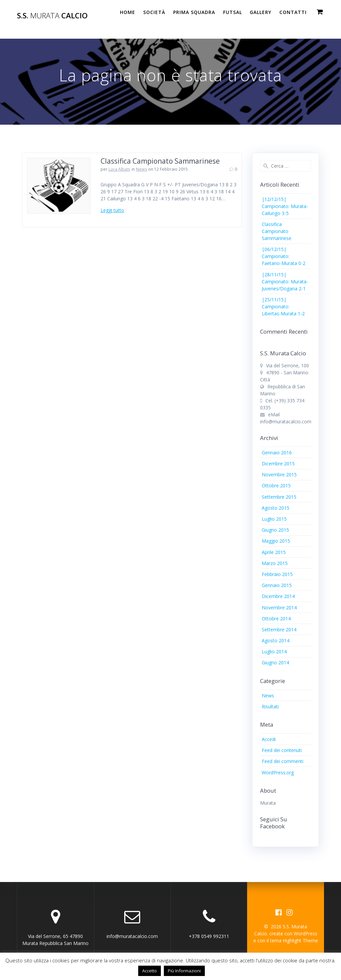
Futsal (233, 12)
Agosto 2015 (276, 508)
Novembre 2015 (279, 474)
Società (154, 12)
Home (128, 12)
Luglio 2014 (274, 651)
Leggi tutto (112, 210)
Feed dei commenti (283, 761)
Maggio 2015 (276, 541)
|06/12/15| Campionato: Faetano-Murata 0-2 (284, 256)
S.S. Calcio (52, 16)
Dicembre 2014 (278, 596)
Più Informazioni (184, 971)
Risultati (270, 706)
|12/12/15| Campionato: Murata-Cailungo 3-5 (285, 206)
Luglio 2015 (274, 519)
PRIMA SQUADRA (194, 12)
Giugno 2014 (275, 662)
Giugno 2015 (275, 530)
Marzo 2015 (275, 563)
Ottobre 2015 (276, 485)
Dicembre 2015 (278, 463)
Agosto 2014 (276, 640)
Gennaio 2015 (277, 585)
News (141, 169)
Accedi (269, 739)
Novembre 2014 (279, 607)
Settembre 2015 (279, 497)
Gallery (261, 12)
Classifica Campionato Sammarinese (160, 161)
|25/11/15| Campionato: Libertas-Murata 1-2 (283, 306)
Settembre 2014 (279, 629)
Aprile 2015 (274, 552)
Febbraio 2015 (277, 574)
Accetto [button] (150, 971)
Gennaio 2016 (277, 452)
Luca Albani (119, 169)
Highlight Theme (300, 940)
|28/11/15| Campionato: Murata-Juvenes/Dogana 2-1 (285, 281)
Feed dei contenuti (282, 750)
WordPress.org (278, 772)
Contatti (293, 12)
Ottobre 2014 (276, 618)
